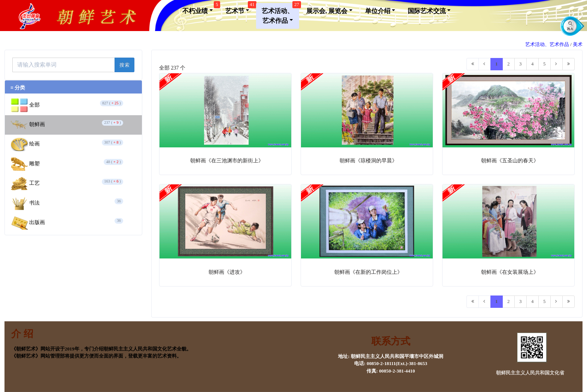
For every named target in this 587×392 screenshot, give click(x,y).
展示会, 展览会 (329, 10)
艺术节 (240, 9)
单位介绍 (380, 10)
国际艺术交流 (429, 10)
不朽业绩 (200, 9)
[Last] (568, 64)
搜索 (124, 65)
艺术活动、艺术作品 (280, 14)
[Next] (556, 64)
